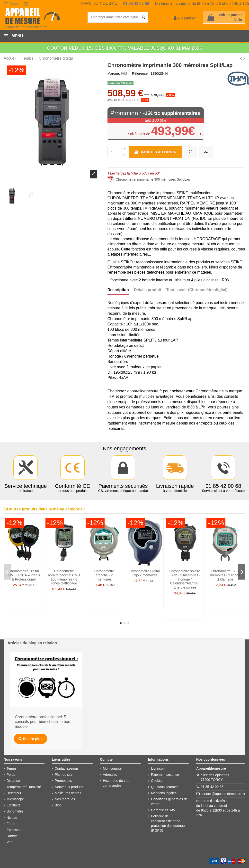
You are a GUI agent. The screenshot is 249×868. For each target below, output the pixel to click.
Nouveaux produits (69, 787)
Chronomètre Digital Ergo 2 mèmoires (145, 573)
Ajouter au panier (155, 152)
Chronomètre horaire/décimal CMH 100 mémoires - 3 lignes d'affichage (64, 577)
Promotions (63, 781)
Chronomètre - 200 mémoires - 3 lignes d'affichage (225, 575)
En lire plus (31, 739)
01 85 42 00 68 (137, 4)
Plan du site (64, 775)
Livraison (158, 768)
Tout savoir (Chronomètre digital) (197, 290)
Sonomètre (15, 811)
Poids (11, 775)
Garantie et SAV (163, 810)
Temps (12, 768)
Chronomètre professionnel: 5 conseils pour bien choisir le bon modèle (43, 722)
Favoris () (16, 4)
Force (11, 824)
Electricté (14, 805)
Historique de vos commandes (116, 783)
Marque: (114, 74)
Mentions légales (164, 793)
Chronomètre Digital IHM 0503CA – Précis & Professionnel (24, 575)
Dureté (12, 836)
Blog (58, 805)
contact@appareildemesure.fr (223, 794)
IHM (124, 74)
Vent (10, 842)
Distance (13, 781)
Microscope (15, 799)
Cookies (157, 781)
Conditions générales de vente (169, 802)
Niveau (12, 818)
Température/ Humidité (24, 787)
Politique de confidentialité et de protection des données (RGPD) (169, 823)
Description (118, 290)
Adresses (110, 775)
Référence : (141, 74)
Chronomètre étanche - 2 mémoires (104, 575)
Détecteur (14, 793)
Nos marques (65, 799)
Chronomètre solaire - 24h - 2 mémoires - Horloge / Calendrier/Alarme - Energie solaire (185, 579)
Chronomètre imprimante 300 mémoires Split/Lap (149, 179)
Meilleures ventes (68, 793)
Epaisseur (14, 830)
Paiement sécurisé (165, 775)
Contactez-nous (67, 768)
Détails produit (148, 290)
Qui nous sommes (165, 787)
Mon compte (112, 768)
